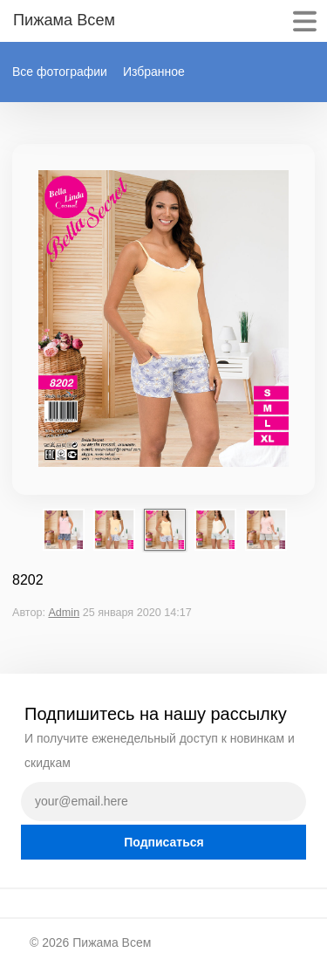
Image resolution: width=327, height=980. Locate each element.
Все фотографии (60, 72)
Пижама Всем (112, 942)
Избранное (154, 72)
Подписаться (164, 842)
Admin (64, 613)
